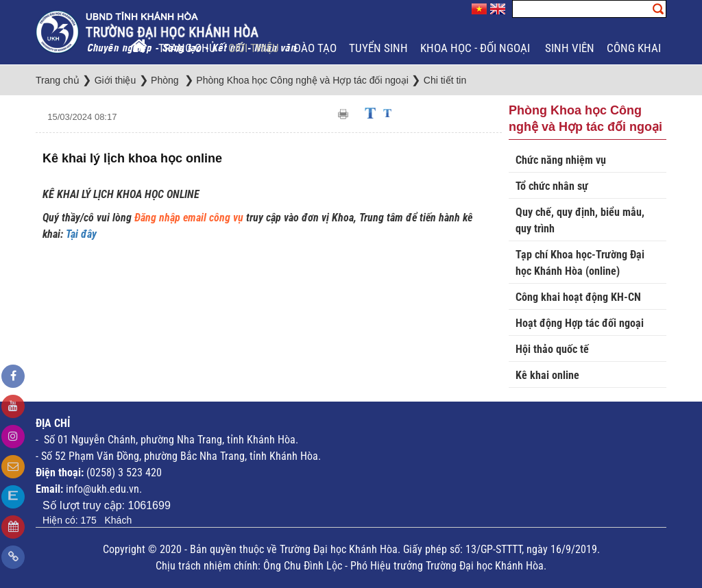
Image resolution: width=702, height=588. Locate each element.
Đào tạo (315, 48)
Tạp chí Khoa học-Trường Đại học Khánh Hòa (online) (580, 263)
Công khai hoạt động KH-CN (578, 297)
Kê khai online (547, 375)
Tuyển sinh (378, 48)
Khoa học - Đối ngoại (476, 48)
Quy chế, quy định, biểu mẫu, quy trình (580, 220)
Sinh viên (570, 48)
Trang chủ (187, 48)
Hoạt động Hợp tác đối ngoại (580, 323)
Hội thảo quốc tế (552, 349)
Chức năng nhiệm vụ (561, 160)
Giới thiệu (255, 48)
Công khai (635, 48)
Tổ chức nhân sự (552, 186)
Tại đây (81, 234)
